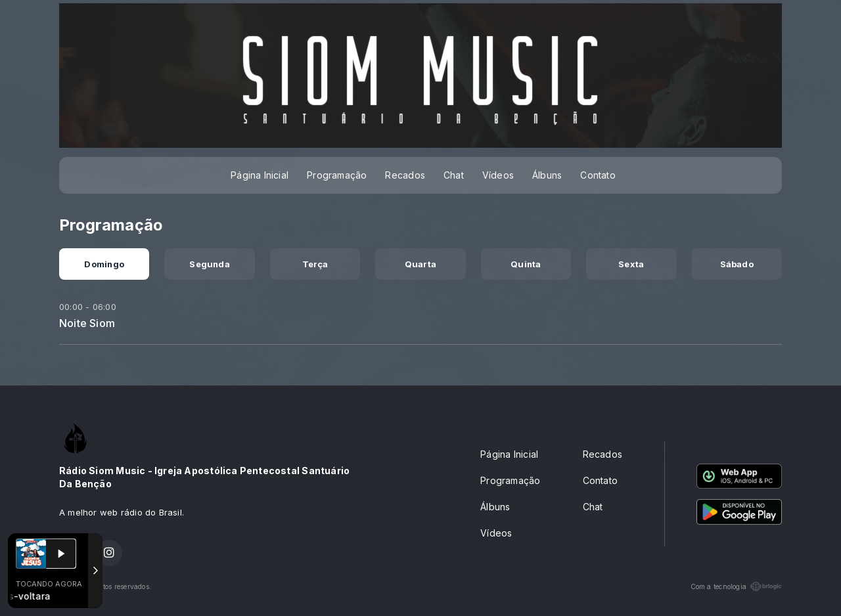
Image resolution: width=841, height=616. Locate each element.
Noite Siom (87, 323)
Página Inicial (260, 175)
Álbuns (547, 175)
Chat (454, 175)
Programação (337, 175)
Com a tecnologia (736, 586)
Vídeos (498, 175)
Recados (405, 175)
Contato (598, 175)
